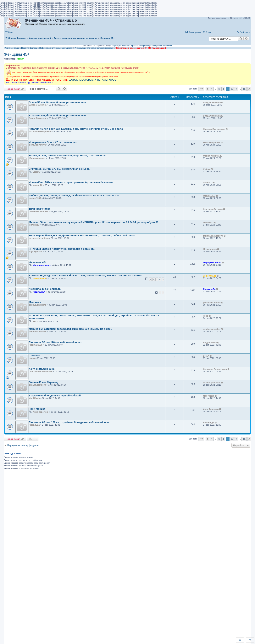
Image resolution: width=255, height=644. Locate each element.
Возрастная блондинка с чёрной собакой (55, 396)
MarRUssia (34, 398)
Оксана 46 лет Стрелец (43, 382)
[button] (216, 32)
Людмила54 (39, 292)
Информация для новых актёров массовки (94, 48)
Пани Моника (37, 409)
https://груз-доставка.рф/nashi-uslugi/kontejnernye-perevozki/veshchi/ (142, 46)
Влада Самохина (38, 105)
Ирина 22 (38, 185)
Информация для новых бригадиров (56, 48)
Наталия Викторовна (40, 131)
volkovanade (39, 279)
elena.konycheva (37, 145)
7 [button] (236, 89)
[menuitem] (207, 32)
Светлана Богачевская (41, 371)
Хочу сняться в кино (42, 369)
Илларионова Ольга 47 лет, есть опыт (53, 142)
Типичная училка (39, 209)
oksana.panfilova (37, 385)
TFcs (35, 321)
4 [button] (223, 89)
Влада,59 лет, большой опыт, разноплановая (57, 102)
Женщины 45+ (17, 54)
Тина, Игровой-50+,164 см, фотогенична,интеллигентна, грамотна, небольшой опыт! (82, 236)
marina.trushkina (37, 331)
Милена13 (34, 225)
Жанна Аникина (37, 158)
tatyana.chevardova (39, 238)
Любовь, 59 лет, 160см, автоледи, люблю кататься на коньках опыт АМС (75, 195)
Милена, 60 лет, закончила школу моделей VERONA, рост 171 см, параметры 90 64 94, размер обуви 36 (94, 222)
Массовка (35, 302)
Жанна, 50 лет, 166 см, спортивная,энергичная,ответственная (67, 155)
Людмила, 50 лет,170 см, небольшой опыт (55, 342)
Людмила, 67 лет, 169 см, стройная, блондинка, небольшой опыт (70, 422)
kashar (20, 59)
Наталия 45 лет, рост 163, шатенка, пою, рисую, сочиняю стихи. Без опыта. (76, 129)
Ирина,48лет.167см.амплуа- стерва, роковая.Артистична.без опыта (71, 182)
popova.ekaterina (37, 305)
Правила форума (29, 48)
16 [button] (244, 89)
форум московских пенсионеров (92, 79)
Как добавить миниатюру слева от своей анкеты (30, 83)
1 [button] (212, 89)
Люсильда (34, 425)
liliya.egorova (36, 251)
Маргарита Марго (42, 265)
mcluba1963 (35, 198)
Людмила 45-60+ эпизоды (45, 289)
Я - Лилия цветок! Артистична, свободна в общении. (62, 249)
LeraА (32, 358)
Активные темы (12, 48)
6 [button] (232, 89)
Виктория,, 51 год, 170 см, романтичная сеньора (59, 169)
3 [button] (219, 89)
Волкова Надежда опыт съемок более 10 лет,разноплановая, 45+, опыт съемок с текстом (85, 276)
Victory (36, 172)
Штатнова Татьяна (39, 211)
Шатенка (34, 356)
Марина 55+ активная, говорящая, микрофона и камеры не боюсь (70, 329)
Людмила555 (36, 345)
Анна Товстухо (41, 412)
